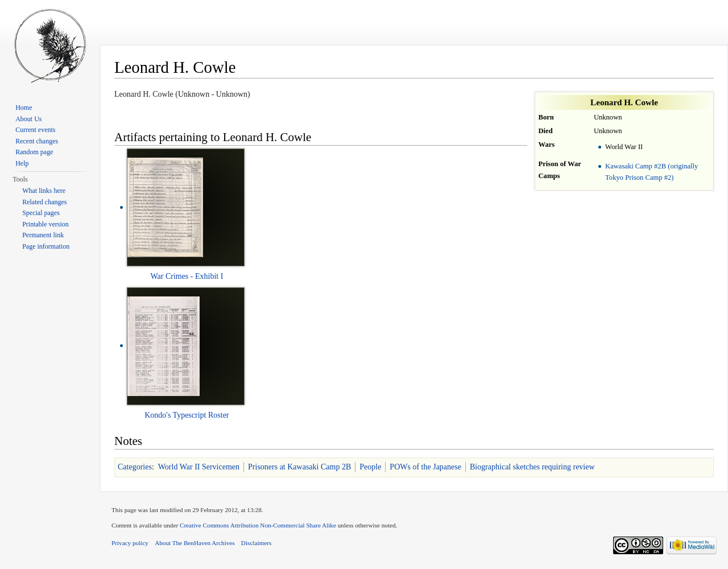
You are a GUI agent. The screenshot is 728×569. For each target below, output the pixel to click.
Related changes (44, 202)
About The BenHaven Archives (195, 543)
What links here (44, 191)
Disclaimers (256, 543)
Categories (135, 467)
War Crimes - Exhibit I (187, 276)
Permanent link (43, 235)
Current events (35, 130)
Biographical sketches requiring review (532, 467)
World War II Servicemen (199, 467)
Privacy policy (130, 543)
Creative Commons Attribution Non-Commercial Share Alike (258, 525)
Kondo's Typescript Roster (187, 415)
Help (22, 163)
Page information (46, 246)
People (370, 467)
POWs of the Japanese (425, 467)
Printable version (45, 224)
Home (24, 108)
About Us (28, 119)
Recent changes (37, 141)
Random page (34, 152)
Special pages (41, 213)
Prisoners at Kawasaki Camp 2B (299, 467)
